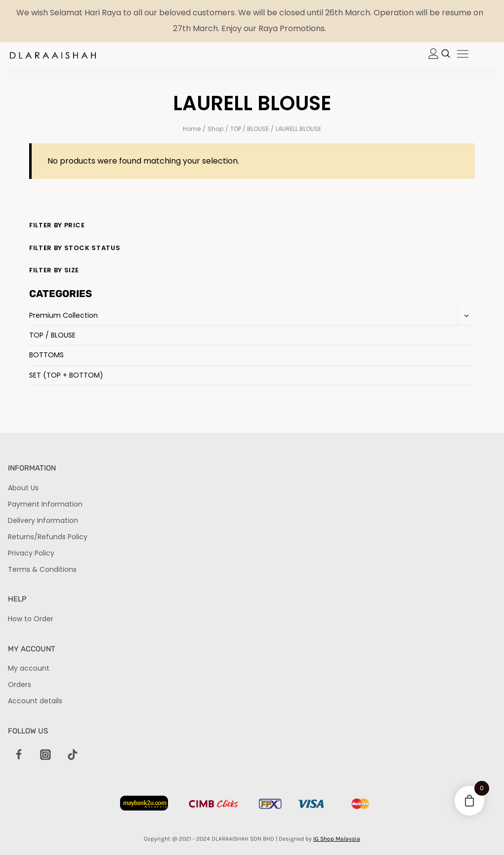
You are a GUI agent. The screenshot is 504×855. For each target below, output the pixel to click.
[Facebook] (19, 755)
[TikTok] (73, 755)
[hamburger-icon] (463, 55)
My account (29, 668)
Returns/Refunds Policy (48, 537)
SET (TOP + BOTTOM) (66, 375)
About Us (23, 488)
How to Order (31, 619)
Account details (35, 701)
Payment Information (45, 504)
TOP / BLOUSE (52, 335)
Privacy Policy (31, 553)
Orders (20, 684)
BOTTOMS (46, 355)
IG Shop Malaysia (337, 839)
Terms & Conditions (42, 569)
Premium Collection (63, 315)
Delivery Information (43, 520)
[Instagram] (45, 755)
